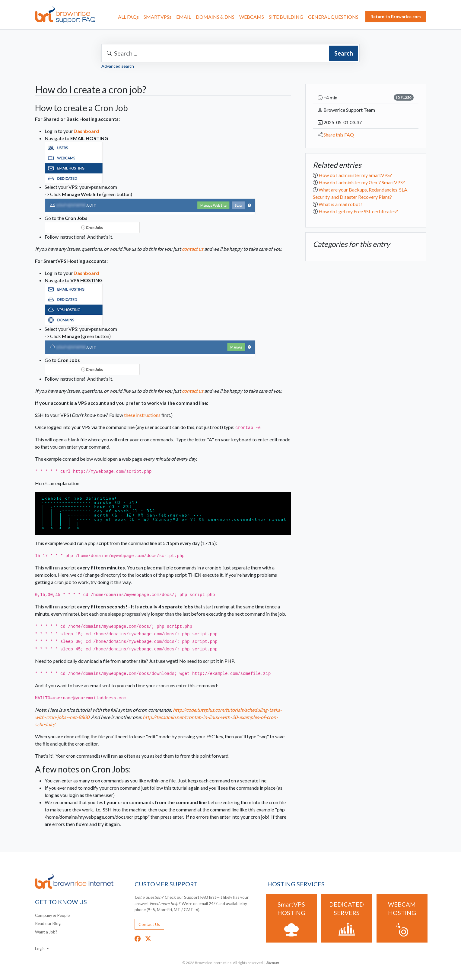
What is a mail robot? (340, 204)
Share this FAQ (339, 135)
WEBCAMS (252, 17)
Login (40, 949)
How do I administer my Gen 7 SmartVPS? (362, 182)
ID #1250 (404, 97)
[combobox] (230, 53)
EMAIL (184, 17)
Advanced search (118, 66)
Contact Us (149, 924)
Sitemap (272, 963)
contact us (193, 249)
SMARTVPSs (157, 17)
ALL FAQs (128, 17)
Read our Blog (48, 924)
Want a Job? (46, 932)
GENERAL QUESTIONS (333, 17)
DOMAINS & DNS (215, 17)
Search (344, 53)
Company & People (52, 915)
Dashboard (86, 131)
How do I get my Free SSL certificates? (358, 211)
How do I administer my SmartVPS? (355, 175)
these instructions (142, 415)
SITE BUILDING (286, 17)
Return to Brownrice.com (396, 16)
